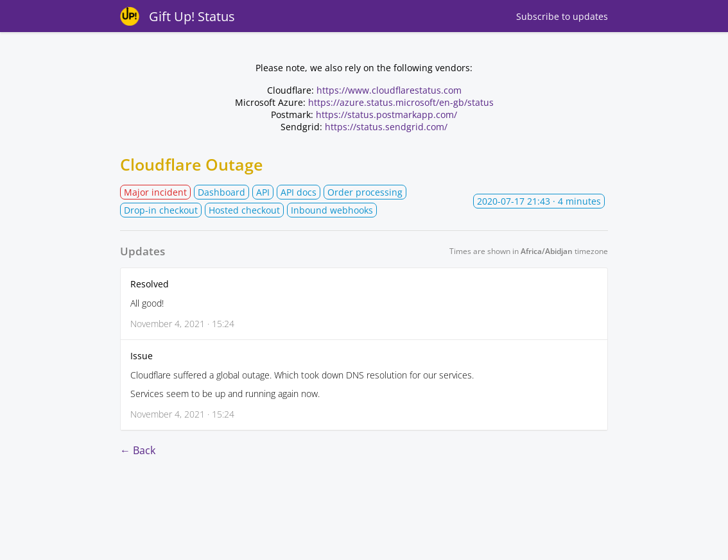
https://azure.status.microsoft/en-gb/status (401, 102)
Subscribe (562, 16)
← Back (138, 450)
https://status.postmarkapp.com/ (386, 115)
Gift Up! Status (192, 16)
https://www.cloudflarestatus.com (389, 90)
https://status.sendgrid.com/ (386, 127)
